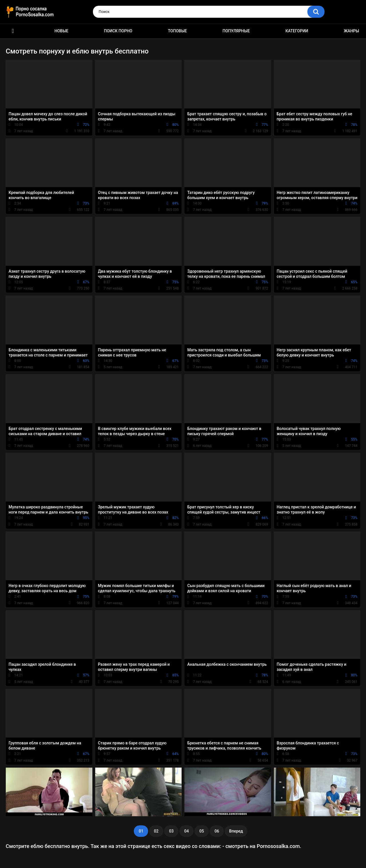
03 (171, 831)
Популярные (236, 31)
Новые (61, 31)
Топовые (177, 31)
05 (202, 831)
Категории (297, 31)
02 (156, 831)
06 (217, 831)
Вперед (236, 831)
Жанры (351, 31)
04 (186, 831)
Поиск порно (118, 31)
